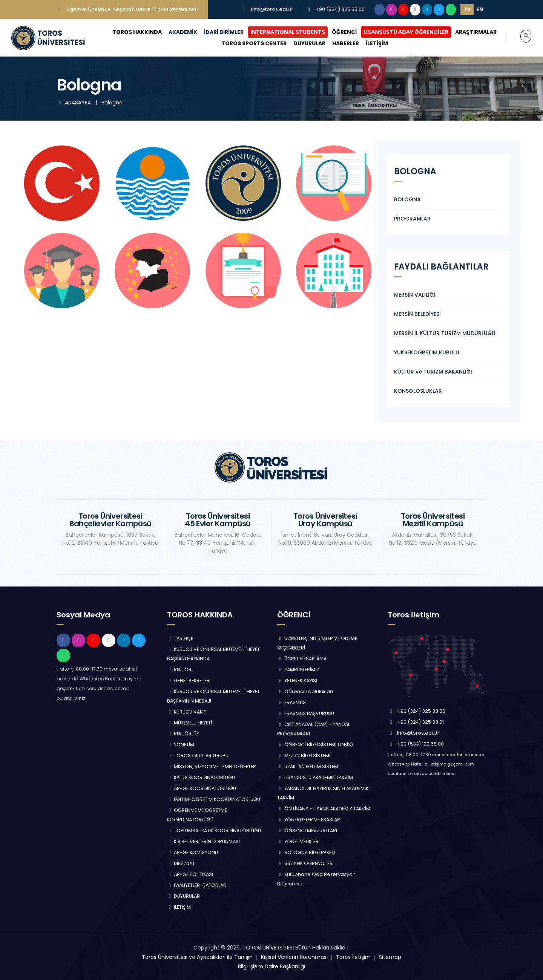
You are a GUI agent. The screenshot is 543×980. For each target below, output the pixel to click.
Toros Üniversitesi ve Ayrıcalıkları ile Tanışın (197, 957)
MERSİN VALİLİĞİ (415, 295)
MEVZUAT (181, 863)
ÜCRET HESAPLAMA (302, 659)
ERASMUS (291, 702)
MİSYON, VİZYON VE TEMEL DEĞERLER (212, 766)
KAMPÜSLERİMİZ (298, 670)
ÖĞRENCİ (337, 32)
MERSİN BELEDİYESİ (417, 314)
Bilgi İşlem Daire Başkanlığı (271, 966)
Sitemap (390, 957)
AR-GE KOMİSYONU (193, 852)
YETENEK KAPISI (297, 681)
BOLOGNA (407, 199)
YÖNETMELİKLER (298, 841)
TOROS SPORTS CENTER (246, 43)
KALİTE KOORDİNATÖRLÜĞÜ (201, 777)
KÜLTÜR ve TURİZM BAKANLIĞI (433, 372)
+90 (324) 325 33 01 (420, 722)
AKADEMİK (176, 32)
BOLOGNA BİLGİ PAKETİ (306, 852)
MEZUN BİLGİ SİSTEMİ (304, 756)
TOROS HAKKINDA (130, 32)
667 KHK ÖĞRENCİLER (305, 863)
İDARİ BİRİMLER (217, 32)
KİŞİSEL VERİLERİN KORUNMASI (204, 841)
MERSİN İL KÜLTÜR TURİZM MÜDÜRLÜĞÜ (445, 333)
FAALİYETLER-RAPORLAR (197, 885)
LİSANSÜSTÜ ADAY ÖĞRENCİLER (399, 32)
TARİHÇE (180, 638)
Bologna (112, 103)
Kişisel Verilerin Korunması (294, 957)
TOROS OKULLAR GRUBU (198, 756)
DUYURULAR (302, 43)
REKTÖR (179, 670)
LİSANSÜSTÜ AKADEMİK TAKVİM (315, 777)
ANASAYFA (74, 103)
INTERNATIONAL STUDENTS (281, 32)
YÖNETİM (181, 745)
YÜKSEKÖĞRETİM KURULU (427, 352)
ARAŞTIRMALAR (469, 32)
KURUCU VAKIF (187, 712)
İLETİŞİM (369, 43)
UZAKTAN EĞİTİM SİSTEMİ (308, 766)
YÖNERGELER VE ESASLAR (309, 820)
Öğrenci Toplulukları (305, 691)
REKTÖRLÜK (183, 734)
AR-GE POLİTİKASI (190, 874)
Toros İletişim (353, 957)
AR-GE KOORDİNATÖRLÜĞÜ (202, 788)
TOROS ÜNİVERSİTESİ (268, 948)
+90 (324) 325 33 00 (340, 9)
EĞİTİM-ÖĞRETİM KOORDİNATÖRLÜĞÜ (214, 799)
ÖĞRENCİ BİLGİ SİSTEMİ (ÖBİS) (315, 745)
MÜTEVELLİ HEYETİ (190, 723)
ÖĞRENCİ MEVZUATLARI (307, 831)
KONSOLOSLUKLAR (418, 391)
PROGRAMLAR (412, 219)
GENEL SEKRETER (189, 681)
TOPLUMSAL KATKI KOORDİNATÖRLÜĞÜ (214, 831)
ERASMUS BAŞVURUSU (306, 713)
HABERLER (338, 43)
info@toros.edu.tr (272, 9)
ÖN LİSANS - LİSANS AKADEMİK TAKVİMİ (324, 809)
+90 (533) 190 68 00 (420, 744)
